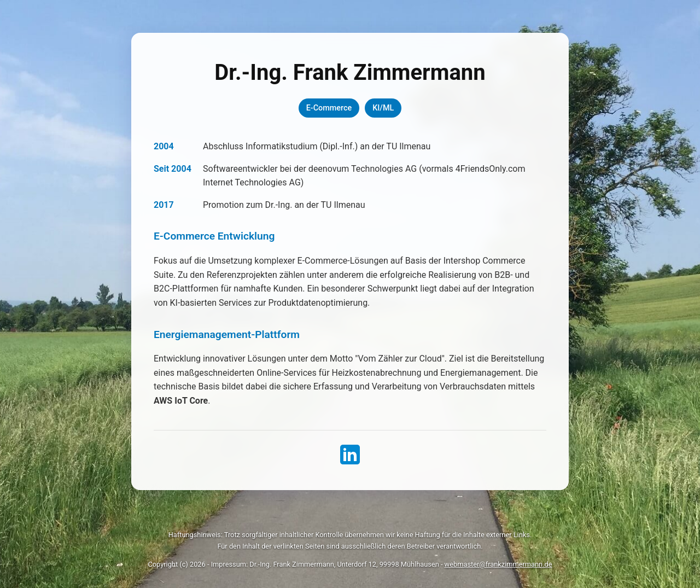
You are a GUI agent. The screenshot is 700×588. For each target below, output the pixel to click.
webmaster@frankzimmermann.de (498, 564)
